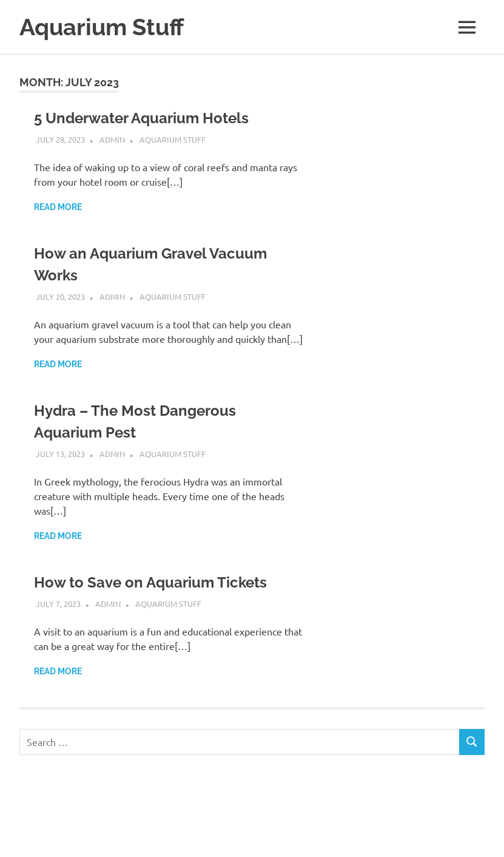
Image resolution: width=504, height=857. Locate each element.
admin (112, 139)
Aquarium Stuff (102, 27)
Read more (58, 207)
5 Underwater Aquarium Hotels (141, 118)
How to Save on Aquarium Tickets (150, 582)
